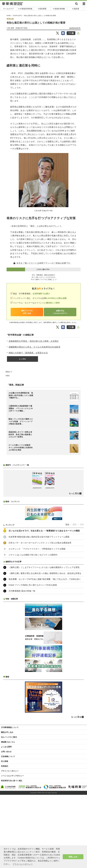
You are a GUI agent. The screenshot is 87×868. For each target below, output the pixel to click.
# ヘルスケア (9, 9)
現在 (67, 590)
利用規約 (5, 832)
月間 (82, 590)
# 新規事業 (42, 9)
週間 (74, 590)
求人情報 (5, 827)
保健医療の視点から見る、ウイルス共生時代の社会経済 (35, 347)
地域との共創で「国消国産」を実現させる (28, 353)
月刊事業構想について (10, 793)
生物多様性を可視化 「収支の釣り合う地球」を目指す (34, 341)
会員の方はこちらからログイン (60, 312)
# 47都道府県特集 (25, 9)
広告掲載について (8, 822)
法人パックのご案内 (9, 803)
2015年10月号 (75, 28)
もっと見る (22, 359)
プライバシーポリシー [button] (23, 864)
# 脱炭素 (76, 9)
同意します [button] (73, 857)
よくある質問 (6, 813)
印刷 (71, 33)
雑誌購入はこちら (8, 808)
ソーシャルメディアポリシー (12, 842)
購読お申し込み (7, 798)
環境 (8, 376)
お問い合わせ (6, 817)
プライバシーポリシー (10, 837)
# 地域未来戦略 (59, 9)
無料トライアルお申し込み (27, 312)
